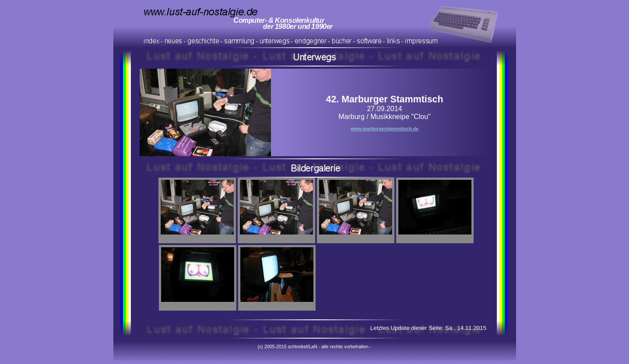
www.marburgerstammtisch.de (385, 129)
